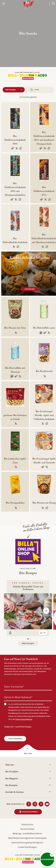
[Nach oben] (28, 754)
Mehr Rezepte (28, 643)
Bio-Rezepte (28, 785)
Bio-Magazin (28, 779)
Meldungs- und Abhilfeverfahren (27, 834)
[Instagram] (35, 804)
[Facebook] (29, 804)
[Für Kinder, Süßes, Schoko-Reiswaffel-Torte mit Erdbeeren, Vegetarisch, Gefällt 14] (28, 608)
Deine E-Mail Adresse (18, 697)
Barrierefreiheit (27, 829)
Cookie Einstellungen (27, 847)
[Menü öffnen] (4, 4)
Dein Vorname (14, 687)
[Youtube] (47, 804)
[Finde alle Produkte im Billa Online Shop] (28, 552)
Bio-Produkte (28, 772)
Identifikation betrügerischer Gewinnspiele (27, 838)
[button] (52, 855)
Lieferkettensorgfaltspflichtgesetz (27, 843)
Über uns (28, 765)
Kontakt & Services (28, 792)
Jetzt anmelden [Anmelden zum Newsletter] (15, 739)
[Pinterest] (41, 804)
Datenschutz (27, 825)
